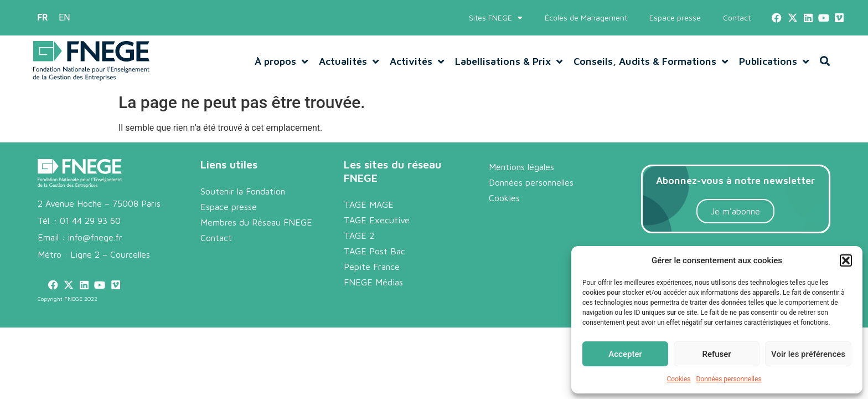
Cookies (678, 379)
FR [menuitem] (42, 17)
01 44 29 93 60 (90, 221)
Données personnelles (728, 379)
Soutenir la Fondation (243, 191)
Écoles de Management (586, 17)
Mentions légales (521, 167)
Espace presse (675, 17)
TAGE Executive (377, 220)
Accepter (625, 354)
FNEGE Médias (373, 282)
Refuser (716, 354)
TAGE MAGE (369, 204)
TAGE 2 (359, 236)
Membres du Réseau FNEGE (256, 222)
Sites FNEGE (496, 18)
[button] (846, 260)
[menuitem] (42, 18)
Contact (737, 17)
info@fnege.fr (95, 237)
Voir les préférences (808, 354)
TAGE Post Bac (374, 251)
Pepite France (372, 267)
